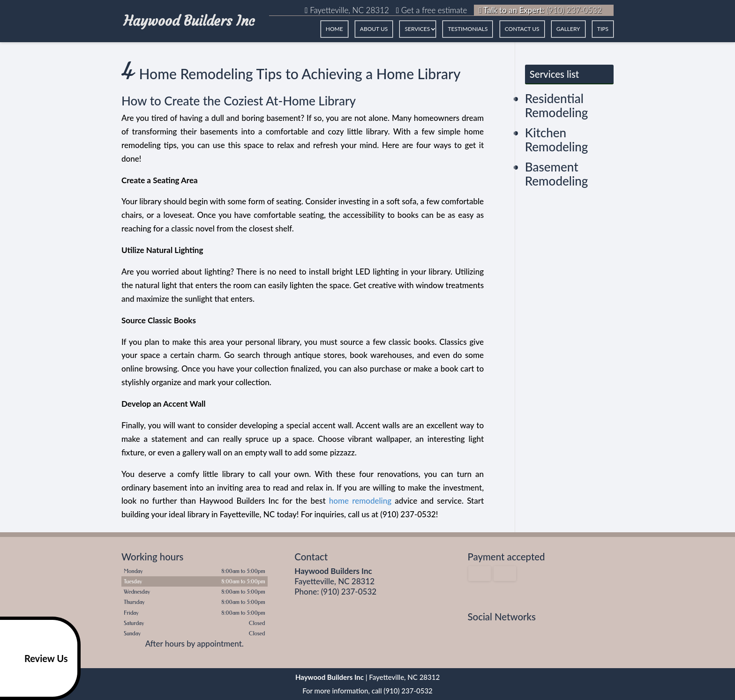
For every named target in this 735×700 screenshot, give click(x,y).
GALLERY (568, 29)
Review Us (36, 658)
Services (417, 29)
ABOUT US (374, 29)
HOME (334, 29)
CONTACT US (522, 29)
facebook (475, 633)
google (493, 633)
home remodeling (360, 501)
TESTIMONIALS (468, 29)
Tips (603, 29)
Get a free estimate (432, 10)
